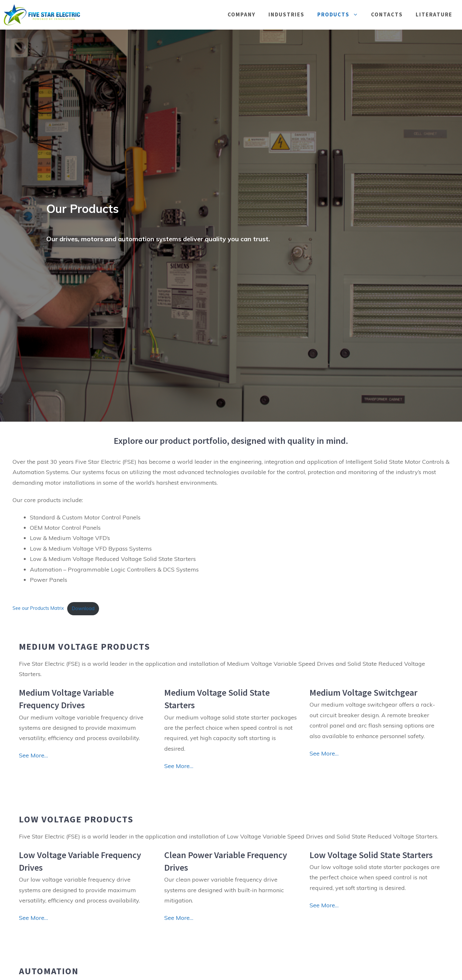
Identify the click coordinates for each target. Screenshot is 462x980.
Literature (434, 14)
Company (242, 14)
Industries (286, 14)
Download (83, 609)
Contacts (387, 14)
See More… (33, 755)
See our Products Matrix (38, 609)
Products (341, 15)
